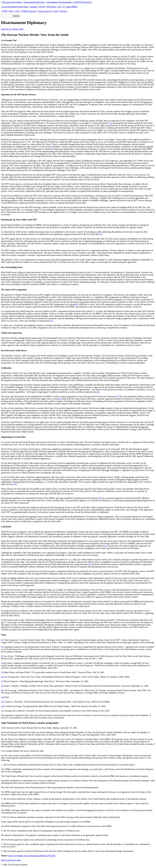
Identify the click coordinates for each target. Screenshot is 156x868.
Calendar (33, 7)
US (63, 7)
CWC (18, 11)
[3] (101, 234)
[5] (52, 321)
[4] (76, 304)
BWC (11, 11)
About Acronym (45, 11)
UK (59, 7)
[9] (16, 484)
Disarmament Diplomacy (34, 2)
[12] (89, 564)
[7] (118, 396)
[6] (98, 392)
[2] (52, 147)
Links (55, 11)
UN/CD (42, 7)
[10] (100, 498)
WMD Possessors (29, 11)
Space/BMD (72, 7)
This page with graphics (12, 2)
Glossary (63, 11)
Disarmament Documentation (59, 2)
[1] (111, 123)
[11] (106, 546)
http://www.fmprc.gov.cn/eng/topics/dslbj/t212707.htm (32, 856)
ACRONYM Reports (82, 2)
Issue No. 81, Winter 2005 (12, 29)
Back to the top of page (11, 860)
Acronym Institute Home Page (15, 7)
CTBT (5, 11)
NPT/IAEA (51, 7)
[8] (60, 399)
